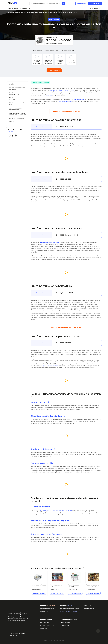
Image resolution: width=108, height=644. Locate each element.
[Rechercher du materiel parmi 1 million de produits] (64, 4)
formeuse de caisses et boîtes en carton (62, 90)
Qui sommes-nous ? (26, 8)
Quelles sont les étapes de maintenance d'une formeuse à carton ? (17, 120)
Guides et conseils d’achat (47, 625)
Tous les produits (13, 8)
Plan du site (43, 628)
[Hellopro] (7, 12)
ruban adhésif (48, 96)
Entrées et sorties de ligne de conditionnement (35, 12)
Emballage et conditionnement (16, 12)
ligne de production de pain (51, 366)
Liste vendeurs (44, 614)
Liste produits (44, 611)
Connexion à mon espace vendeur (69, 609)
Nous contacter (44, 623)
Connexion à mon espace (47, 609)
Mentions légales (65, 623)
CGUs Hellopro (65, 625)
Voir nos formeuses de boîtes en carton (66, 327)
